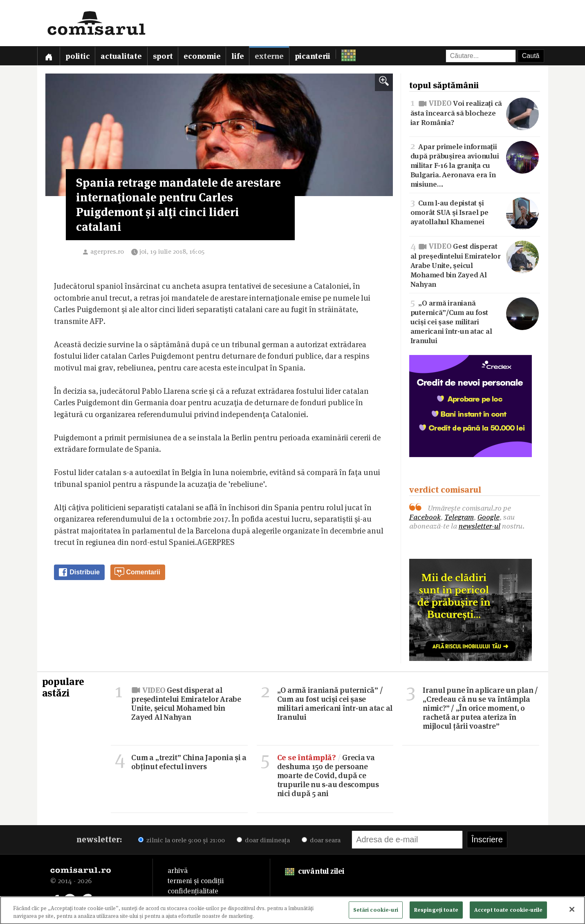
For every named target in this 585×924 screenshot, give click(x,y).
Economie (202, 56)
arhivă (178, 870)
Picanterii (313, 56)
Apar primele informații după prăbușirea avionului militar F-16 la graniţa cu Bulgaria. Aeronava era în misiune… (475, 165)
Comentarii (137, 572)
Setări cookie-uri (376, 912)
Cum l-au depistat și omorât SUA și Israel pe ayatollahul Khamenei (475, 212)
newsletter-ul (480, 526)
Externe (269, 56)
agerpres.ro (107, 251)
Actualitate (121, 56)
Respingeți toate (436, 912)
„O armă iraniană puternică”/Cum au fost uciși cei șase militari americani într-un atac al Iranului (475, 321)
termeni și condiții (196, 881)
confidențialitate (193, 891)
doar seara (321, 840)
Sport (163, 56)
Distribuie (79, 572)
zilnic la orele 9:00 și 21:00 (182, 840)
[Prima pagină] (49, 56)
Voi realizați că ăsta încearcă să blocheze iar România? (475, 112)
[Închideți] (572, 912)
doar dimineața (263, 840)
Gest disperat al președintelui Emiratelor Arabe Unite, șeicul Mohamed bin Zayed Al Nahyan (475, 264)
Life (238, 56)
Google (489, 517)
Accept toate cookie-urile (508, 912)
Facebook (425, 517)
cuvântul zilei (315, 871)
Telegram (459, 517)
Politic (77, 56)
